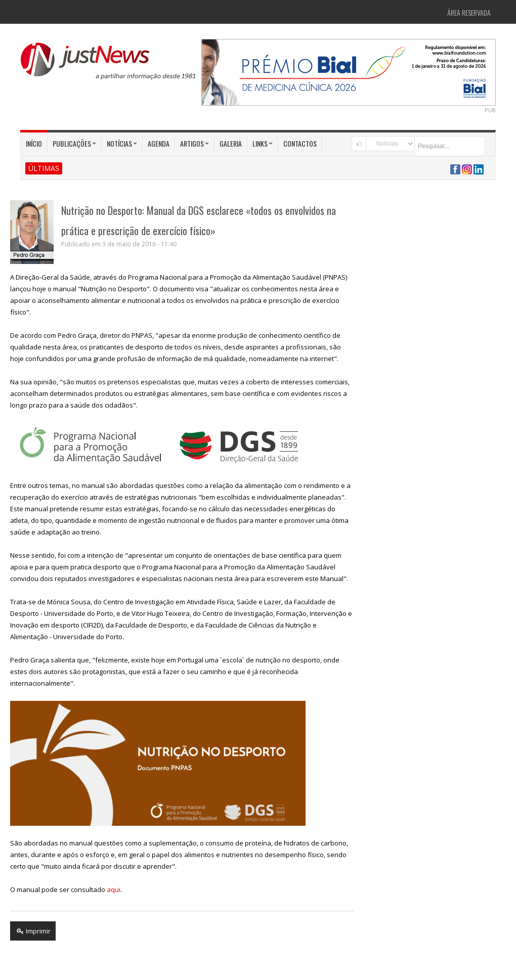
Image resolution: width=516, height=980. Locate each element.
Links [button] (263, 143)
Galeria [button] (231, 143)
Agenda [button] (159, 143)
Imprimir (33, 931)
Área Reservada (469, 12)
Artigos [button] (195, 143)
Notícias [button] (122, 143)
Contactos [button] (300, 143)
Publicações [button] (74, 143)
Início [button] (34, 143)
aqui (114, 889)
